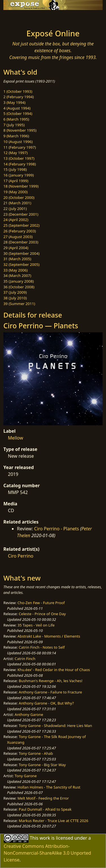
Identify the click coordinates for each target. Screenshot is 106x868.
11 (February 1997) (20, 147)
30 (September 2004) (21, 253)
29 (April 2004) (16, 248)
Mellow (16, 438)
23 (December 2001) (21, 214)
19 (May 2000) (16, 192)
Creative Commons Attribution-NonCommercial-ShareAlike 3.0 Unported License (47, 853)
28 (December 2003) (21, 242)
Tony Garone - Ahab (36, 753)
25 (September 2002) (21, 225)
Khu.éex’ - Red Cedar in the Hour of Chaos (54, 670)
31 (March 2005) (17, 259)
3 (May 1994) (14, 102)
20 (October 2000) (19, 197)
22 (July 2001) (15, 209)
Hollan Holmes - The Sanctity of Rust (49, 787)
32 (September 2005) (21, 264)
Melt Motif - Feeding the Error (43, 798)
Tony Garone (26, 776)
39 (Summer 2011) (19, 304)
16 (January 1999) (19, 175)
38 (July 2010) (15, 298)
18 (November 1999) (21, 186)
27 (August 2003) (18, 237)
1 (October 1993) (18, 91)
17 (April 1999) (16, 181)
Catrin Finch (25, 659)
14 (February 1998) (20, 164)
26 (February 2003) (20, 231)
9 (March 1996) (16, 136)
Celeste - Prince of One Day (42, 614)
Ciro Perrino (21, 556)
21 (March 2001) (17, 203)
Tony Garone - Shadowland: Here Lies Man (55, 726)
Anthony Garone (29, 714)
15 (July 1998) (15, 169)
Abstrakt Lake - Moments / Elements (49, 636)
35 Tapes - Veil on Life (36, 625)
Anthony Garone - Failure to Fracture (50, 692)
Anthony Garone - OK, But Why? (46, 703)
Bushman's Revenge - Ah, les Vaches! (50, 681)
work (45, 838)
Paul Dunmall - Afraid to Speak (45, 809)
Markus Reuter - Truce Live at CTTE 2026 (53, 821)
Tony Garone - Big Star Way (42, 765)
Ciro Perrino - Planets (57, 529)
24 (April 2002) (16, 220)
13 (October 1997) (19, 158)
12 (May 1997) (16, 153)
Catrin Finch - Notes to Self (42, 647)
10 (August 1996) (18, 142)
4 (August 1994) (17, 108)
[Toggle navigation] (18, 18)
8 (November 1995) (20, 130)
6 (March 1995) (16, 119)
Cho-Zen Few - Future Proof (41, 603)
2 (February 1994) (19, 97)
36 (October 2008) (19, 287)
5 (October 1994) (18, 114)
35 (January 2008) (19, 281)
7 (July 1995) (14, 125)
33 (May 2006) (16, 270)
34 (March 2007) (17, 276)
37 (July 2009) (15, 292)
